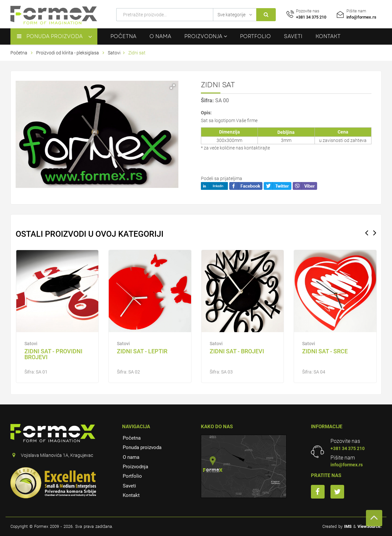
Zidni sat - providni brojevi (53, 354)
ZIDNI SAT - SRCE (325, 351)
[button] (173, 87)
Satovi (114, 53)
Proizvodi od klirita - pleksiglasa (68, 53)
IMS (348, 526)
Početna (123, 36)
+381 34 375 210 (348, 448)
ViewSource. (370, 526)
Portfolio (255, 36)
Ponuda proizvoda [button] (50, 36)
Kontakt (328, 36)
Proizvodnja (135, 467)
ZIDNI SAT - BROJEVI (237, 351)
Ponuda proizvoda (142, 447)
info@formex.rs (347, 465)
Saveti (293, 36)
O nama (160, 36)
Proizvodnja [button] (206, 36)
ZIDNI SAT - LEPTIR (142, 351)
